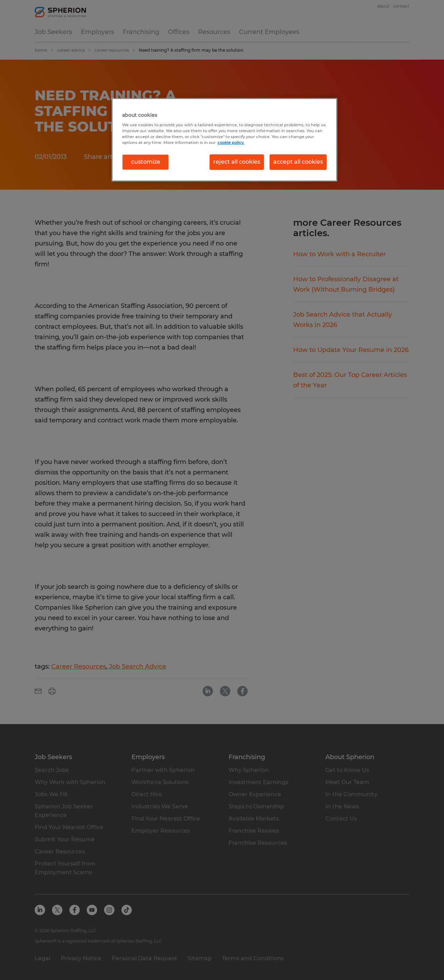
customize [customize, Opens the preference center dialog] (146, 162)
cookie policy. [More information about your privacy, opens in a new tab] (231, 143)
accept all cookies (298, 162)
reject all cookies (237, 162)
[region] (224, 140)
